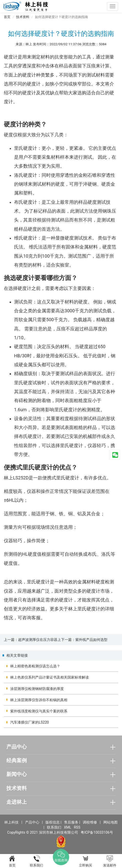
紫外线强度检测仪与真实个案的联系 (39, 711)
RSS (77, 827)
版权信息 (53, 822)
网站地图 (111, 822)
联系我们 (54, 827)
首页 (7, 17)
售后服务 (71, 822)
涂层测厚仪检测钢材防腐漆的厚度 (37, 689)
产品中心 (32, 822)
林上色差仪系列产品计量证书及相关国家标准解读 (50, 677)
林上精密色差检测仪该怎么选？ (35, 666)
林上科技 (11, 822)
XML (68, 827)
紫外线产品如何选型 (91, 640)
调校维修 (90, 822)
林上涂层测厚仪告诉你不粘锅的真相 (39, 700)
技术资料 (23, 17)
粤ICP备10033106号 (97, 832)
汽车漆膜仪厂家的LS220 (29, 722)
